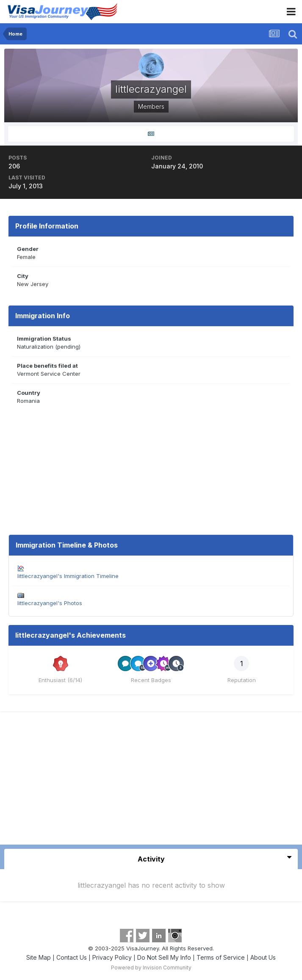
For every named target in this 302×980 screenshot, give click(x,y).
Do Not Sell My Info (164, 957)
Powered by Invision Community (151, 968)
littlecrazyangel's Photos (50, 603)
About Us (263, 957)
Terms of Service (221, 957)
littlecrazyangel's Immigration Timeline (68, 576)
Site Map (39, 957)
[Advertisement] (151, 781)
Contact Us (72, 957)
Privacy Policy (112, 957)
